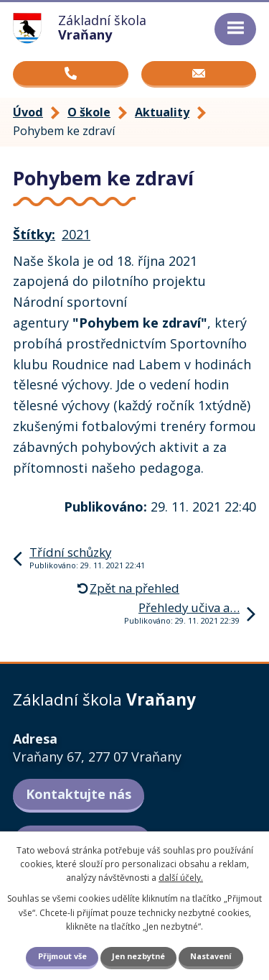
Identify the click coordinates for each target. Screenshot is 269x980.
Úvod (28, 112)
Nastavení (211, 956)
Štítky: (34, 234)
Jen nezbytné (138, 956)
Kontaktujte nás (79, 794)
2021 (76, 234)
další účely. (181, 878)
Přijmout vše (62, 956)
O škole (89, 112)
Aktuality (162, 112)
